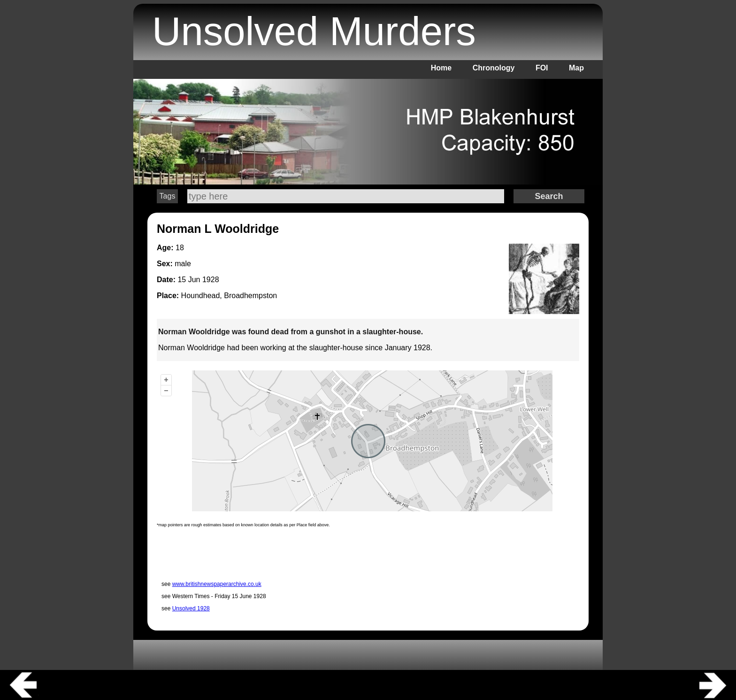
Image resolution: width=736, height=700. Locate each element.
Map (576, 68)
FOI (542, 68)
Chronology (494, 68)
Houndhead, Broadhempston (229, 296)
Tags (168, 196)
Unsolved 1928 (191, 608)
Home (441, 68)
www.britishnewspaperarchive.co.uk (217, 584)
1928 (211, 280)
